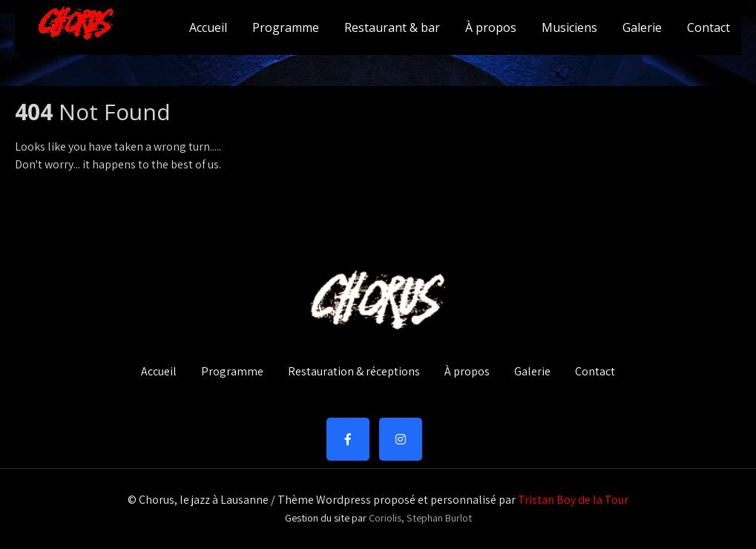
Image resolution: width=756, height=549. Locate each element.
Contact (709, 27)
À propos (491, 27)
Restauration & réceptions (354, 369)
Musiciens (569, 27)
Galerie (642, 27)
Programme (286, 27)
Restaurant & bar (392, 27)
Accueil (208, 27)
